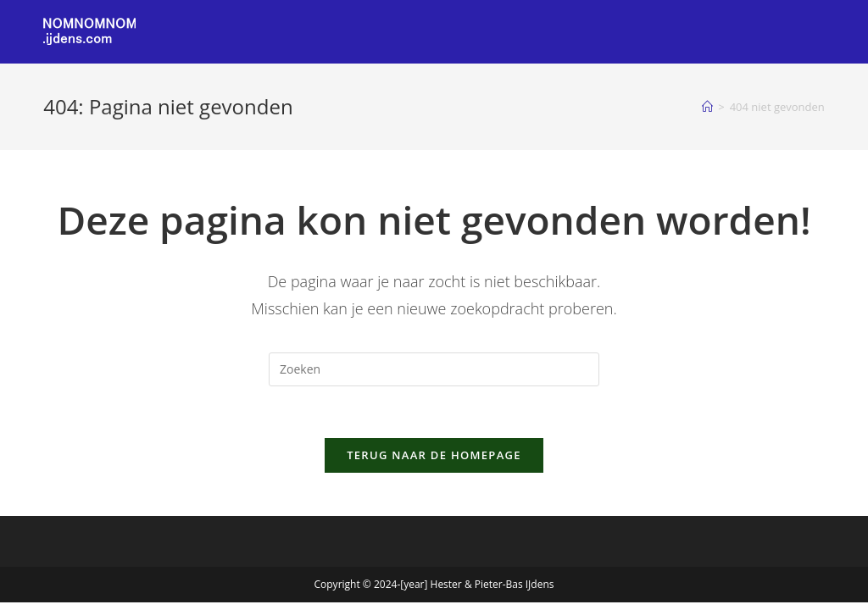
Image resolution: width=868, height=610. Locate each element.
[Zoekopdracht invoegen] (434, 369)
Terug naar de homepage (434, 455)
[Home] (707, 107)
